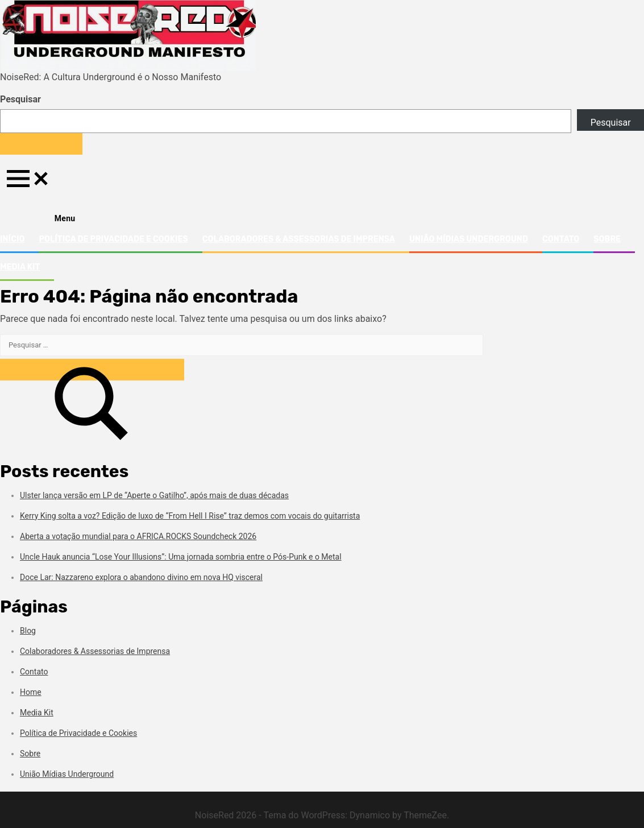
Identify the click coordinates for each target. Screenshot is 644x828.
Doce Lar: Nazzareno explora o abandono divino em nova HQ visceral (141, 577)
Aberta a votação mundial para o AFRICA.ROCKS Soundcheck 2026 (138, 536)
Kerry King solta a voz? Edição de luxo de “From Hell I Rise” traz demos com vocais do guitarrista (190, 516)
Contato (561, 239)
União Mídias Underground (469, 239)
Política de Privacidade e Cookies (113, 239)
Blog (28, 631)
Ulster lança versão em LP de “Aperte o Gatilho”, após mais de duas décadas (154, 495)
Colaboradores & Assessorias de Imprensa (299, 239)
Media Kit (20, 267)
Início (12, 239)
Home (31, 692)
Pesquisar (20, 99)
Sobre (607, 239)
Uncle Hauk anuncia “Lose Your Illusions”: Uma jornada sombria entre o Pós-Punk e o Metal (181, 557)
